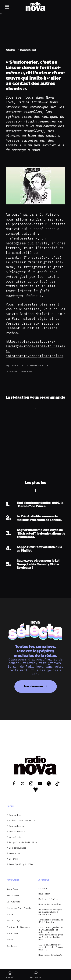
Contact (43, 889)
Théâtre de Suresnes (18, 927)
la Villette (13, 902)
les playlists (17, 832)
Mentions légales (48, 899)
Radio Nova (13, 895)
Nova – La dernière (50, 904)
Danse (10, 940)
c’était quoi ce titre (22, 821)
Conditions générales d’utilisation (51, 921)
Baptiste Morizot (16, 365)
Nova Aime (12, 889)
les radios (15, 815)
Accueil (10, 975)
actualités (15, 837)
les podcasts (16, 826)
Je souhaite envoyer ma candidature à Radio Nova (50, 912)
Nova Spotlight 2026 (21, 864)
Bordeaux (12, 946)
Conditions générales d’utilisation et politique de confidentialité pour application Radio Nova (51, 934)
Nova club (12, 933)
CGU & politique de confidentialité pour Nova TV (51, 947)
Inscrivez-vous (34, 686)
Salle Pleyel (14, 921)
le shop (13, 859)
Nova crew (44, 894)
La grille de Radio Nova (23, 842)
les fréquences (18, 848)
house (10, 914)
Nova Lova (27, 371)
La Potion (11, 371)
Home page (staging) (50, 955)
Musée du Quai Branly (19, 908)
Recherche (35, 975)
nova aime (15, 853)
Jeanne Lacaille (39, 365)
